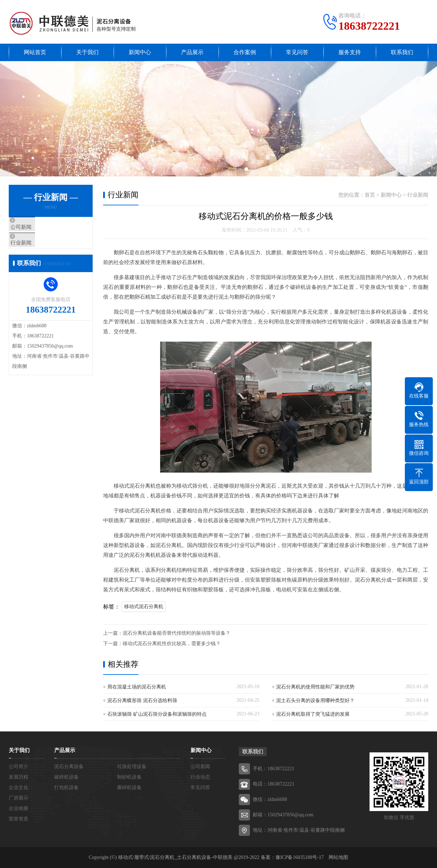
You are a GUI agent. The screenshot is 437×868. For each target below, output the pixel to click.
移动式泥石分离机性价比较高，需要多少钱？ (172, 644)
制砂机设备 (129, 777)
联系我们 (402, 52)
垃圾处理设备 (132, 767)
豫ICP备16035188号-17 (300, 857)
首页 (370, 195)
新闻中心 (140, 52)
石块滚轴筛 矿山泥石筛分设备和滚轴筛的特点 (157, 714)
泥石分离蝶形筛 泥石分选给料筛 (142, 701)
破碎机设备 (66, 777)
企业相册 (19, 808)
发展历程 (19, 777)
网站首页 (35, 52)
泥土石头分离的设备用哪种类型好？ (315, 701)
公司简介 (19, 767)
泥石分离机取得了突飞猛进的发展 (313, 714)
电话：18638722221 (274, 784)
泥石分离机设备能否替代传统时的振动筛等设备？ (177, 633)
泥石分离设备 (69, 767)
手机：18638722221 (274, 769)
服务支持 (350, 52)
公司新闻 (36, 227)
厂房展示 (19, 798)
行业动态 (200, 777)
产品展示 (192, 52)
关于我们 (87, 52)
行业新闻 (36, 248)
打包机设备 (66, 787)
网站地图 (338, 857)
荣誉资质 (19, 819)
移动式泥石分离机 (144, 607)
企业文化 (19, 787)
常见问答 (297, 52)
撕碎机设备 (129, 787)
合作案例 (245, 52)
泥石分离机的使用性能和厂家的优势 (315, 687)
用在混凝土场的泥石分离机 (137, 687)
